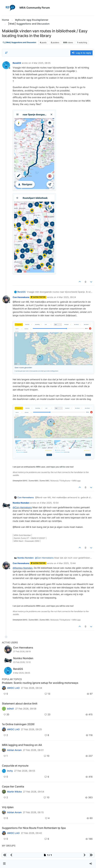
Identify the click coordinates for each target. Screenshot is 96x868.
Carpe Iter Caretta (13, 786)
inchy (10, 771)
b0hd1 (11, 709)
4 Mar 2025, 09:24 (66, 297)
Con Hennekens (21, 297)
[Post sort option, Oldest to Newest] (6, 53)
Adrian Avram (14, 750)
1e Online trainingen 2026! (18, 724)
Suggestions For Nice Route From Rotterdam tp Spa (34, 828)
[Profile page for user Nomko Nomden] (6, 505)
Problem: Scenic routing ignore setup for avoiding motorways (40, 683)
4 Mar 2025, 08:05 (41, 63)
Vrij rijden (8, 807)
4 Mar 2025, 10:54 (49, 503)
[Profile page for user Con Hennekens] (6, 299)
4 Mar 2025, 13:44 (66, 563)
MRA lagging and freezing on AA (22, 745)
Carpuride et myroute (15, 766)
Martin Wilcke (14, 792)
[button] (4, 864)
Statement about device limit (20, 703)
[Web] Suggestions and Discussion (19, 42)
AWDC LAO (13, 688)
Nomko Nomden (21, 503)
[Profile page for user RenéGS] (6, 65)
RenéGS (17, 63)
